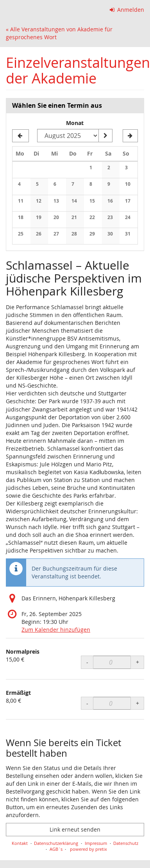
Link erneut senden (75, 829)
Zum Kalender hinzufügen (56, 630)
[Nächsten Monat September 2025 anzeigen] (130, 136)
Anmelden (127, 10)
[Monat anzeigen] (105, 136)
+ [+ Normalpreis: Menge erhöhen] (137, 662)
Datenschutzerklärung (56, 843)
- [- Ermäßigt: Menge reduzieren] (87, 703)
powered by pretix (88, 849)
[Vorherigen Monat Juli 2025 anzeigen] (21, 136)
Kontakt (20, 843)
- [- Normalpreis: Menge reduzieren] (87, 662)
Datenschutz (126, 843)
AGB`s (56, 849)
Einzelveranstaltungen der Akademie (78, 70)
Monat (75, 123)
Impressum (96, 843)
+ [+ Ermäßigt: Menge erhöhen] (137, 703)
